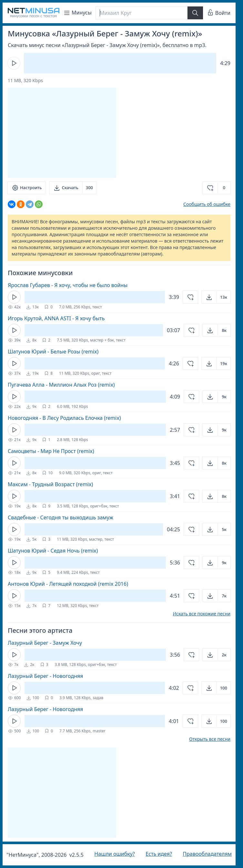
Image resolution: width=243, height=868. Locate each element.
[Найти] (195, 13)
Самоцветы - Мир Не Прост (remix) (51, 451)
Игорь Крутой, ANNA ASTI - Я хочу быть (56, 318)
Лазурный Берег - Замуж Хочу (45, 643)
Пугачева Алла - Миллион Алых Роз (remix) (61, 385)
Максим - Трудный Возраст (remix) (50, 484)
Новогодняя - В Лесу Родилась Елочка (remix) (64, 418)
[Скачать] (73, 188)
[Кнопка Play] (14, 63)
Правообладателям (207, 854)
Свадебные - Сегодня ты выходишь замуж (61, 517)
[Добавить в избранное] (217, 188)
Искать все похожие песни (202, 614)
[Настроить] (27, 188)
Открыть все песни (210, 739)
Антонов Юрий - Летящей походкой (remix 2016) (68, 584)
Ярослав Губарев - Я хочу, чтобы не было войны (68, 285)
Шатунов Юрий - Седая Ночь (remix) (53, 551)
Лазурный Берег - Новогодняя (45, 676)
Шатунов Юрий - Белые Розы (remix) (53, 352)
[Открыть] (216, 297)
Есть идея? (159, 854)
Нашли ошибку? (114, 854)
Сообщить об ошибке (207, 204)
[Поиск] (142, 13)
